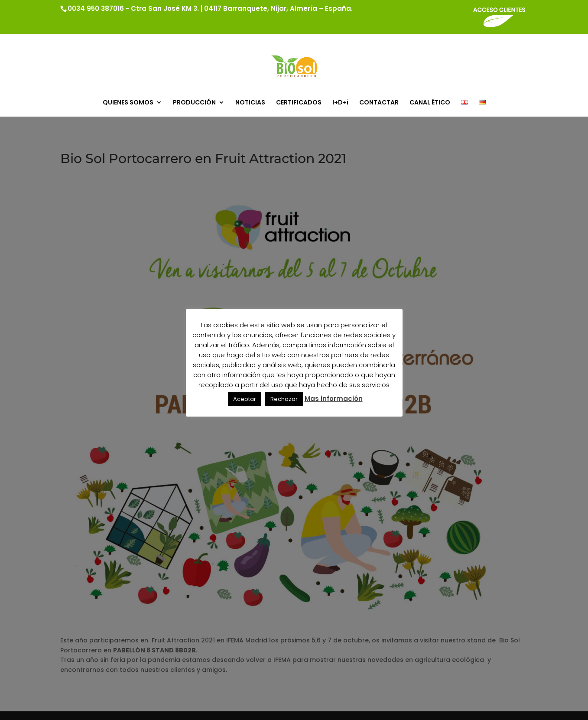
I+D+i (340, 103)
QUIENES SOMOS (128, 103)
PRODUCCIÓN (194, 103)
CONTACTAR (379, 103)
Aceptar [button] (245, 399)
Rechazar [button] (284, 399)
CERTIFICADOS (299, 103)
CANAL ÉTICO (430, 103)
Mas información (334, 399)
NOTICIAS (250, 103)
